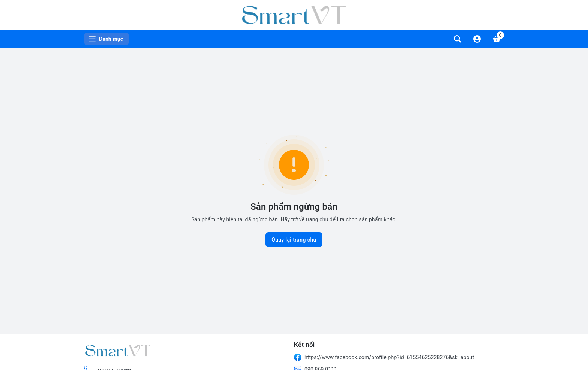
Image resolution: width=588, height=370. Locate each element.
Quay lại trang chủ (294, 240)
